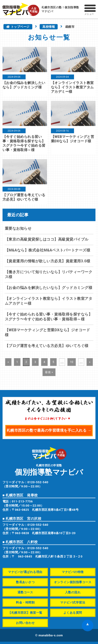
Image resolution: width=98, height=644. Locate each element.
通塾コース (25, 592)
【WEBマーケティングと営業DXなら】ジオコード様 (73, 139)
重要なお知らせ (18, 228)
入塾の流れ (73, 592)
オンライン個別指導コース (73, 582)
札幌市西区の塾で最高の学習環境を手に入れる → (49, 430)
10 (72, 362)
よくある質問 (73, 613)
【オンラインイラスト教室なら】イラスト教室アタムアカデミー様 (72, 87)
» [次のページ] (90, 362)
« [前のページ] (8, 362)
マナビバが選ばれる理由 (25, 572)
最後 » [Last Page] (49, 372)
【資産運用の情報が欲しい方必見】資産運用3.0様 (48, 261)
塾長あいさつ (25, 582)
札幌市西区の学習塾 (49, 470)
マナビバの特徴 (73, 572)
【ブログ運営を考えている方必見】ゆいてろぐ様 (24, 197)
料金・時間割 (25, 602)
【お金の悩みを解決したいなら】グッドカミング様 (24, 85)
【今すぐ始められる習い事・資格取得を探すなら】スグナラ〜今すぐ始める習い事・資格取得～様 (24, 143)
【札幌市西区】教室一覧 (25, 613)
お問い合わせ (25, 623)
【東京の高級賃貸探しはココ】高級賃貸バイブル (47, 239)
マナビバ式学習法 (73, 602)
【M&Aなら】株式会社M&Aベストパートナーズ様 (48, 250)
